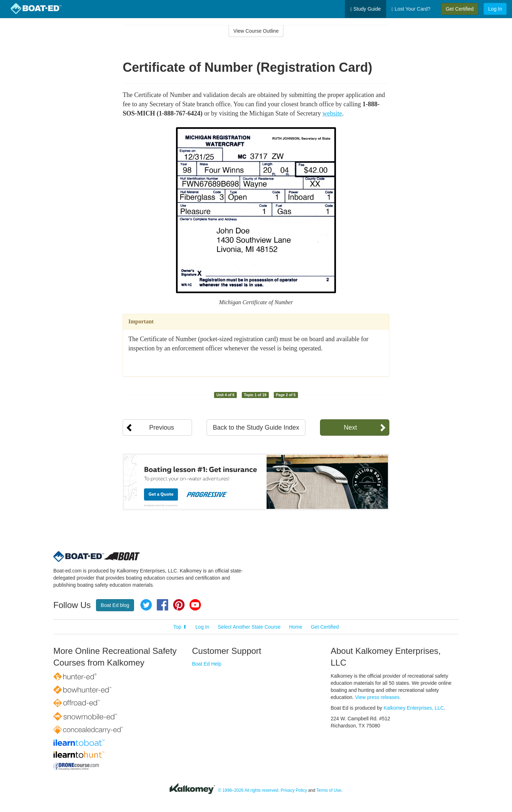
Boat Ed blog (115, 605)
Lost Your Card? (411, 9)
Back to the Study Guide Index (256, 427)
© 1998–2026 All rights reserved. (249, 790)
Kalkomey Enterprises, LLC (414, 708)
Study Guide (366, 9)
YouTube (195, 605)
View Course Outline (256, 31)
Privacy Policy (294, 790)
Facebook (162, 605)
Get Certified (460, 9)
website (332, 113)
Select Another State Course (249, 627)
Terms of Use (329, 790)
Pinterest (179, 605)
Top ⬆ (180, 627)
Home (296, 627)
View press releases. (378, 697)
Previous (161, 427)
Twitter (146, 605)
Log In (495, 9)
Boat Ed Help (207, 664)
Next (350, 427)
